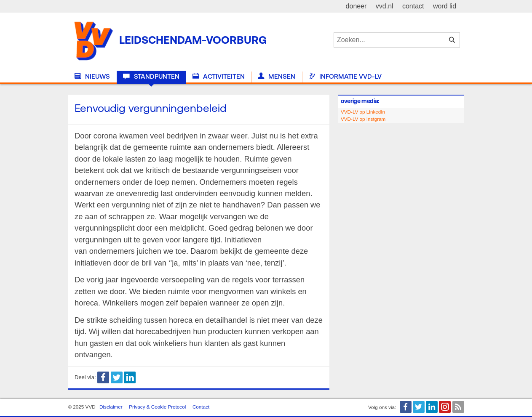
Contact (201, 407)
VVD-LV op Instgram (363, 119)
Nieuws (92, 77)
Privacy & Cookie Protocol (157, 407)
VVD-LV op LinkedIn (363, 112)
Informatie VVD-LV (345, 77)
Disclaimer (111, 407)
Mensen (277, 77)
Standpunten (151, 77)
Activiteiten (219, 77)
